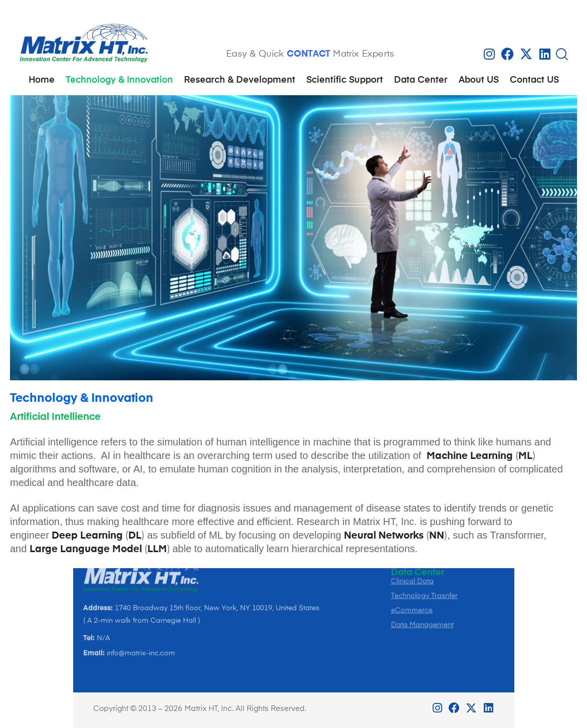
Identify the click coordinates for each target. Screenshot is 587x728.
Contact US (534, 80)
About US (479, 80)
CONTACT (309, 54)
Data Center (421, 80)
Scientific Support (345, 80)
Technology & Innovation (119, 80)
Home (42, 80)
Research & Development (240, 80)
